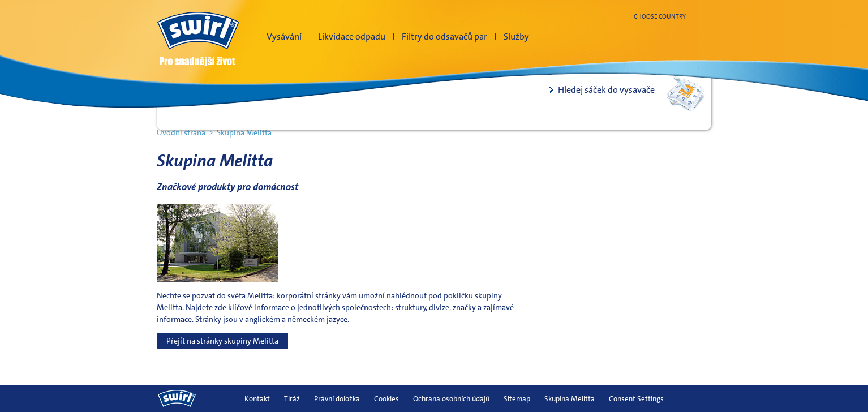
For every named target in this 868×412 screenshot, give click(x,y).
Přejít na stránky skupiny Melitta (222, 341)
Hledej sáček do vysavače (606, 90)
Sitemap (517, 399)
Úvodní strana (181, 132)
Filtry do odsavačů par (444, 37)
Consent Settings (636, 399)
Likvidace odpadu (352, 37)
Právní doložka (337, 399)
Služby (516, 37)
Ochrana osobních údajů (451, 399)
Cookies (386, 399)
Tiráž (292, 399)
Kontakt (257, 399)
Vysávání (284, 37)
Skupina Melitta (570, 399)
